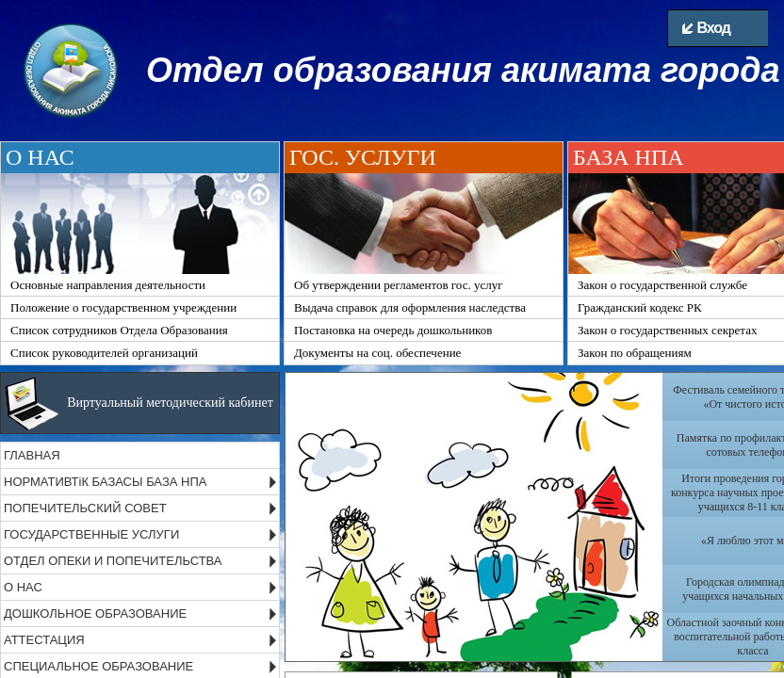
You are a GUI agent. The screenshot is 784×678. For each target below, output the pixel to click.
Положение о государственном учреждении (123, 307)
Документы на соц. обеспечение (377, 353)
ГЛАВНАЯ (32, 455)
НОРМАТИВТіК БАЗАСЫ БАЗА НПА (105, 482)
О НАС (23, 587)
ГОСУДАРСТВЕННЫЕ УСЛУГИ (91, 534)
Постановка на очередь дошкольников (393, 330)
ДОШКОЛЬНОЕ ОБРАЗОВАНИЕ (95, 613)
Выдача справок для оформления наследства (410, 307)
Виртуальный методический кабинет (170, 403)
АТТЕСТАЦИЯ (44, 640)
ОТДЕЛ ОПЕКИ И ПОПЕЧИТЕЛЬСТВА (113, 561)
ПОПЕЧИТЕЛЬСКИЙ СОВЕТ (85, 508)
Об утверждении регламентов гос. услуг (399, 285)
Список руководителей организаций (104, 353)
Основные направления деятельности (108, 285)
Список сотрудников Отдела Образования (119, 330)
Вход (706, 28)
